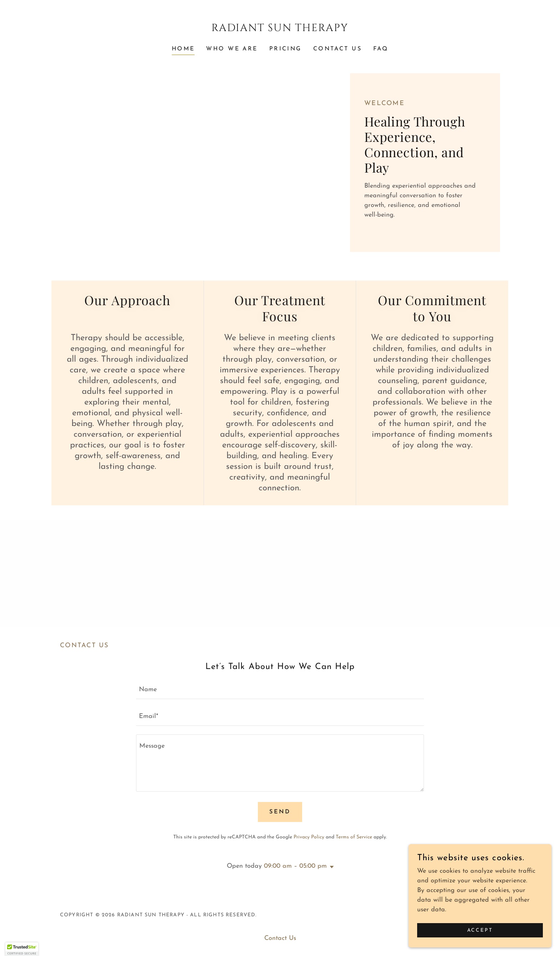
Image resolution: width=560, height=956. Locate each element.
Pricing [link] (286, 49)
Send (280, 812)
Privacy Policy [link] (309, 837)
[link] (280, 29)
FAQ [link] (381, 49)
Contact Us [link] (337, 49)
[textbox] (280, 690)
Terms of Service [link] (354, 837)
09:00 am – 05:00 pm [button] (295, 866)
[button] (330, 867)
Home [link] (183, 49)
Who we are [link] (232, 49)
